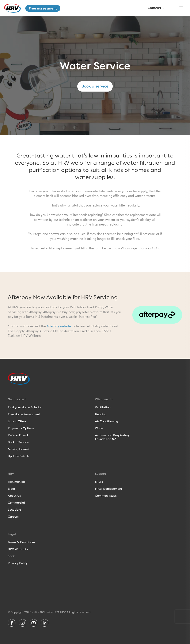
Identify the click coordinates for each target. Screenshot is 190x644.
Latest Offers (17, 421)
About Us (14, 496)
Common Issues (106, 496)
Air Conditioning (107, 421)
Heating (101, 414)
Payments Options (21, 428)
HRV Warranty (18, 549)
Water (99, 428)
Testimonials (17, 482)
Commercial (16, 503)
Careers (13, 517)
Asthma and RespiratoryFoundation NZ (112, 437)
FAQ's (99, 482)
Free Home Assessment (24, 414)
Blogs (12, 489)
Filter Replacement (109, 489)
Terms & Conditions (21, 542)
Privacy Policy (18, 563)
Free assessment (43, 8)
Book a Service (18, 442)
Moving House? (18, 449)
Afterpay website (59, 326)
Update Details (19, 456)
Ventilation (103, 407)
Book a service (95, 86)
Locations (15, 510)
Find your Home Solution (25, 407)
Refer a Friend (18, 435)
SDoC (12, 556)
